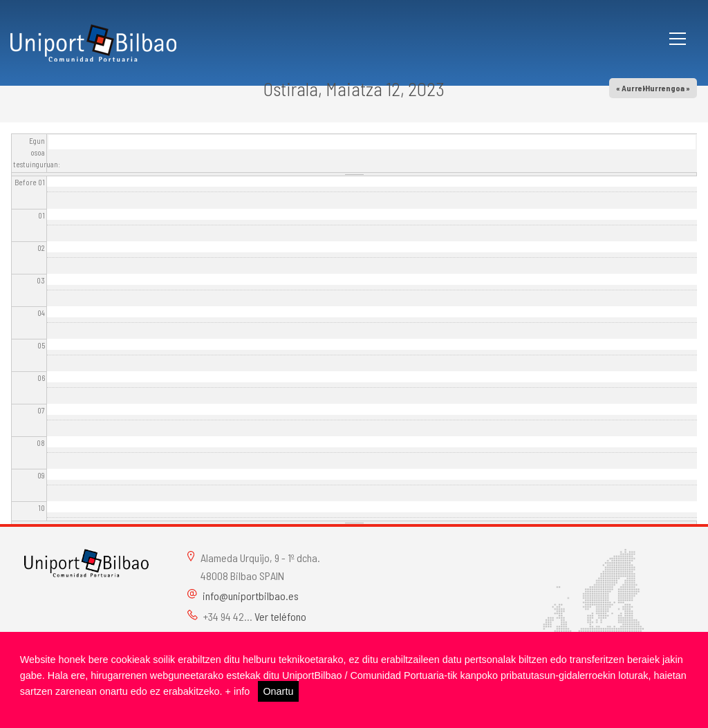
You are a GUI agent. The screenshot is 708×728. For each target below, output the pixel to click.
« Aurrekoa (636, 88)
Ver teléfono (280, 616)
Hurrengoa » (668, 88)
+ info (238, 691)
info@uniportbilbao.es (251, 596)
